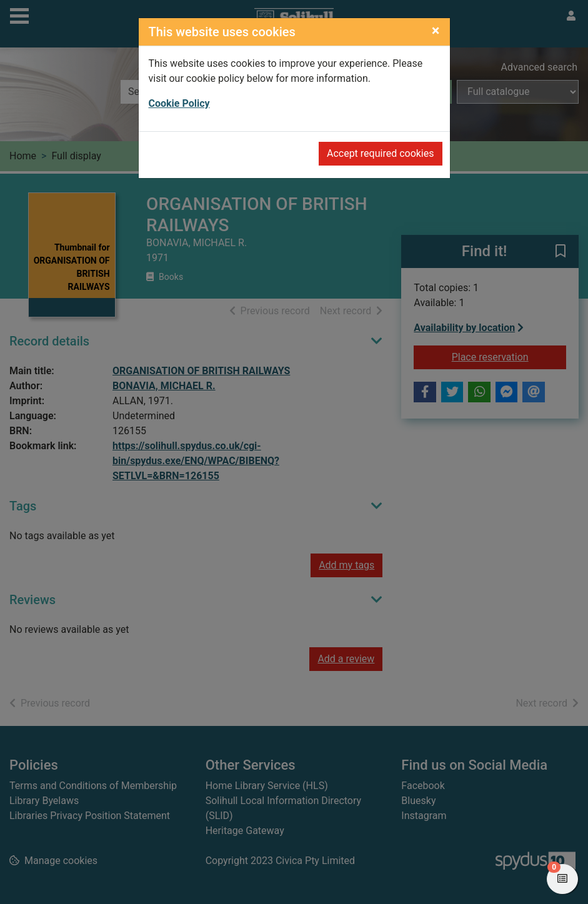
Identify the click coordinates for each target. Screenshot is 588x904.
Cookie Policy (179, 103)
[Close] (436, 31)
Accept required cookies (381, 153)
